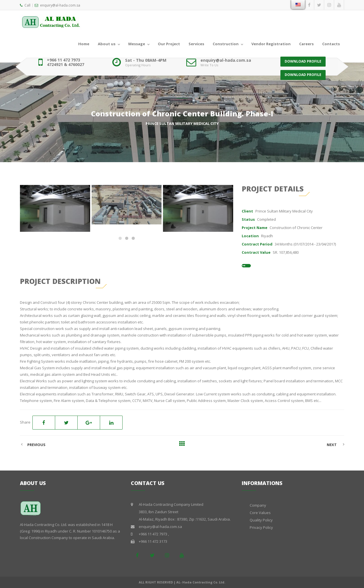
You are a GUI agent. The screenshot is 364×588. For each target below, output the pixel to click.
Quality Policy (261, 520)
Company (258, 505)
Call (25, 5)
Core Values (260, 513)
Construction (226, 44)
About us (107, 44)
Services (196, 44)
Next (332, 445)
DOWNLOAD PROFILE (303, 62)
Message (137, 44)
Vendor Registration (271, 44)
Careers (306, 44)
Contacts (331, 44)
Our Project (169, 44)
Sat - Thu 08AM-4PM (146, 60)
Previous (36, 445)
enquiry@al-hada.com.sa (57, 5)
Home (84, 44)
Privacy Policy (261, 527)
